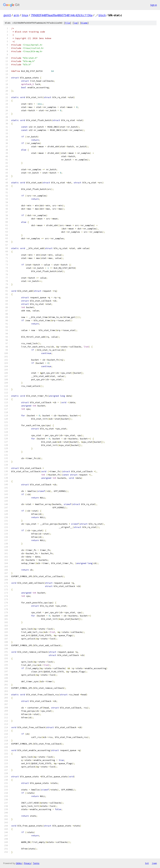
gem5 (7, 15)
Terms (36, 863)
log (76, 23)
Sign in (154, 5)
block (102, 15)
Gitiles (19, 863)
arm (16, 15)
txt (147, 863)
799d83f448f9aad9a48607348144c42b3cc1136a (62, 15)
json (154, 863)
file (67, 23)
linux (25, 15)
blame (84, 23)
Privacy (27, 863)
